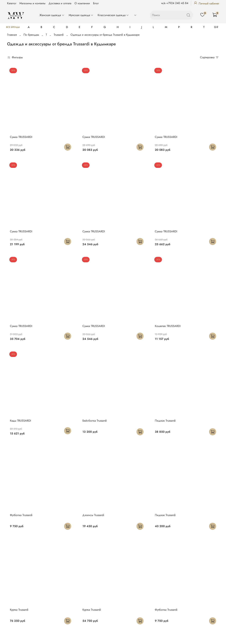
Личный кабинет (206, 3)
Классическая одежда (113, 15)
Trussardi (59, 35)
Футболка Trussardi (21, 515)
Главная (12, 35)
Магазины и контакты (32, 3)
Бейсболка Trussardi (95, 421)
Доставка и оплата (60, 3)
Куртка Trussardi (19, 610)
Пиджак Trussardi (165, 421)
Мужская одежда (81, 15)
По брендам (31, 35)
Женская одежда (52, 15)
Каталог (12, 3)
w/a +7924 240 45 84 (175, 3)
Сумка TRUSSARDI (21, 137)
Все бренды (13, 27)
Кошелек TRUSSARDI (168, 326)
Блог (96, 3)
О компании (82, 3)
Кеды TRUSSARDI (20, 421)
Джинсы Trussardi (93, 515)
